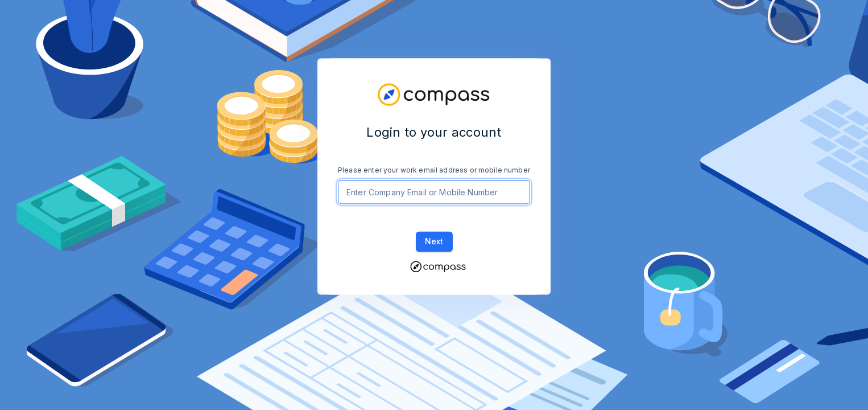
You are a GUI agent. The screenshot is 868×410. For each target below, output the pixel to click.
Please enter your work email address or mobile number (434, 170)
